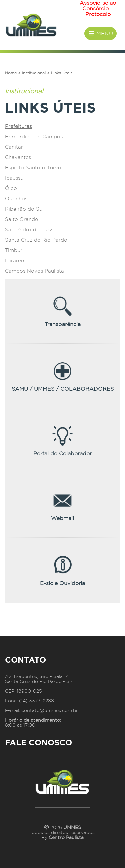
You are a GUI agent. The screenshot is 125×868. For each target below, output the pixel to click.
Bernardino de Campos (34, 137)
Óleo (11, 188)
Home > (13, 73)
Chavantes (18, 157)
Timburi (14, 250)
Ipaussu (14, 178)
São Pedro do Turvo (30, 230)
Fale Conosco (38, 742)
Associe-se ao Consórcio (98, 6)
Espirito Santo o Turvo (33, 168)
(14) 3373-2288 (36, 700)
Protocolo (98, 14)
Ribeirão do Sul (24, 209)
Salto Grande (21, 219)
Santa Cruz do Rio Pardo (36, 240)
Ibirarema (17, 261)
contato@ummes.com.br (50, 710)
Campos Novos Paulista (34, 271)
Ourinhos (16, 199)
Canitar (14, 147)
